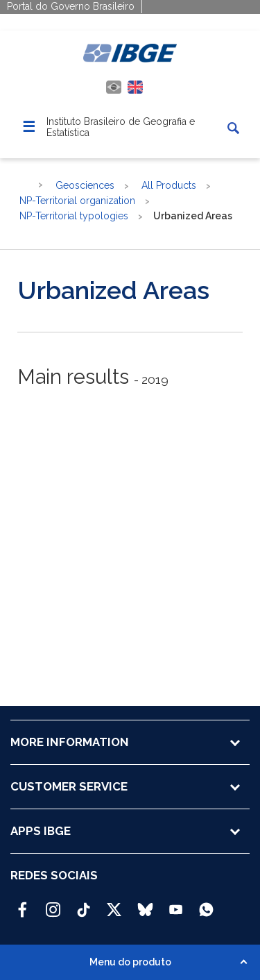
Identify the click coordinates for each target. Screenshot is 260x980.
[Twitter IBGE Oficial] (114, 909)
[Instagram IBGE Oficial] (53, 904)
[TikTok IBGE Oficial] (84, 904)
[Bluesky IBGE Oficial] (145, 904)
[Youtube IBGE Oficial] (176, 904)
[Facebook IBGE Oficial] (23, 904)
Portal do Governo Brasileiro (71, 6)
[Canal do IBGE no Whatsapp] (206, 904)
